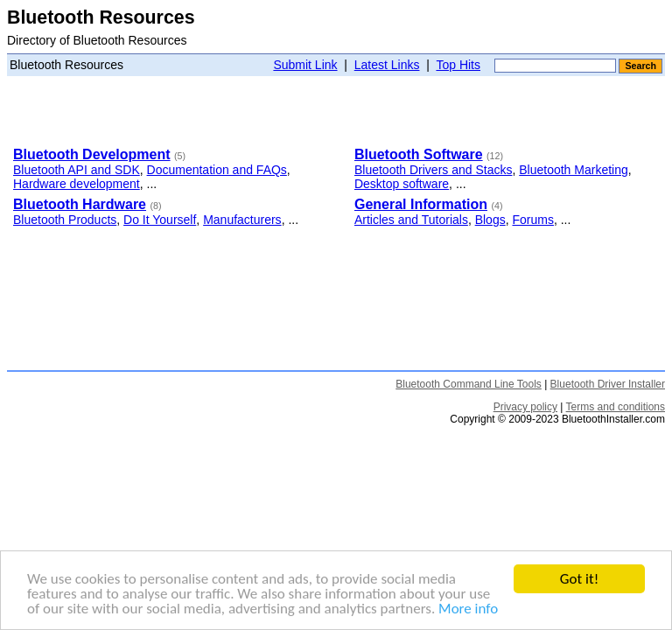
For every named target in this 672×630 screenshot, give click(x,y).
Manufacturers (242, 220)
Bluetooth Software (419, 154)
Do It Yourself (160, 220)
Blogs (490, 220)
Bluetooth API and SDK (77, 170)
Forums (532, 220)
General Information (421, 204)
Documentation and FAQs (217, 170)
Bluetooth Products (65, 220)
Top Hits (458, 65)
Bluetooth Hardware (80, 204)
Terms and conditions (616, 407)
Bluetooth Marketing (574, 170)
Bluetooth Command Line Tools (469, 384)
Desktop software (402, 184)
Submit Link (305, 65)
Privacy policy (525, 407)
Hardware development (77, 184)
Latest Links (387, 65)
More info (468, 609)
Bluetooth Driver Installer (608, 384)
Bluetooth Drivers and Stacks (434, 170)
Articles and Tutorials (411, 220)
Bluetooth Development (92, 154)
